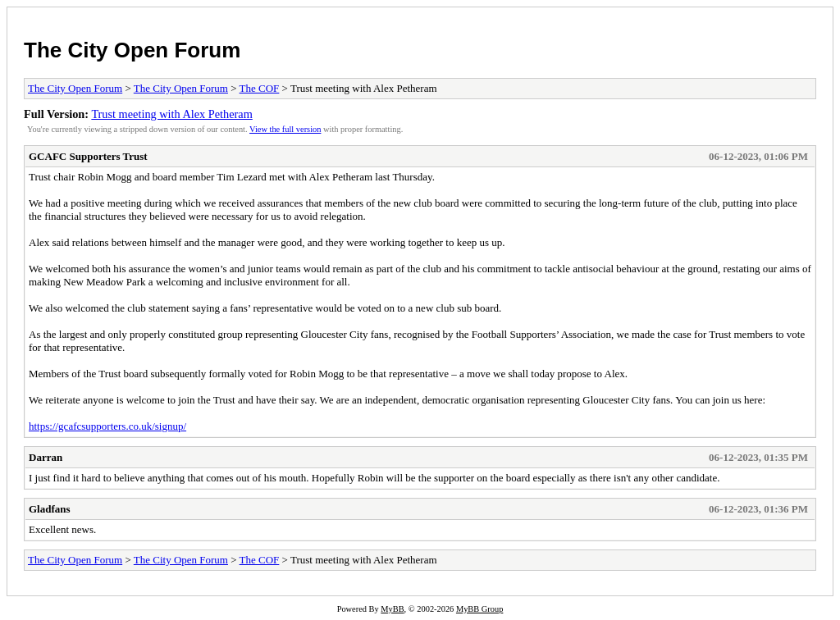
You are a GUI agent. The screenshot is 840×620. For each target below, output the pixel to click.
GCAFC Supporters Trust (88, 156)
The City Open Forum (132, 50)
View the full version (285, 129)
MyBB (392, 609)
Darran (46, 457)
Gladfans (50, 509)
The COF (260, 88)
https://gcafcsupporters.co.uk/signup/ (107, 426)
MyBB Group (479, 609)
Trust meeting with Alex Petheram (171, 114)
